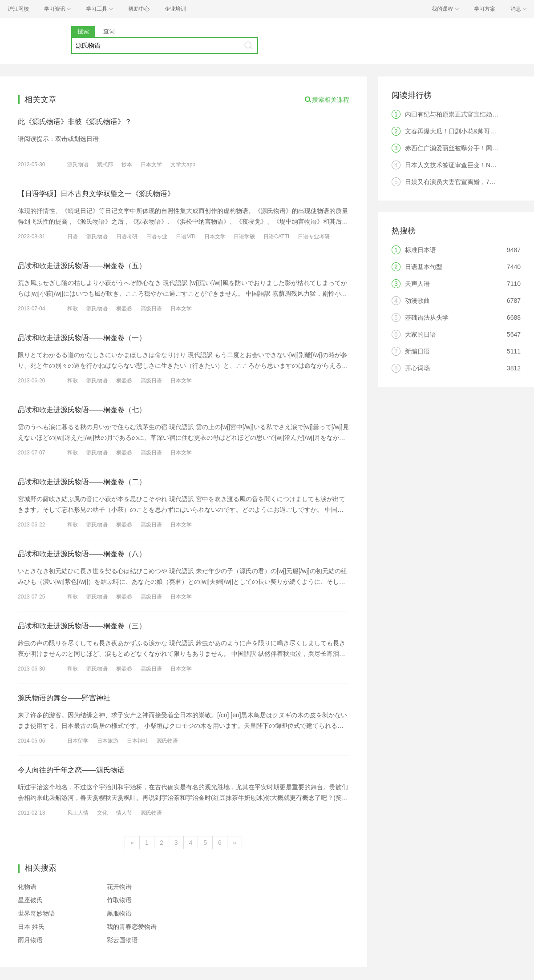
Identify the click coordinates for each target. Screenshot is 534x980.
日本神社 (138, 741)
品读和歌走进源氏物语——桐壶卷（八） (82, 554)
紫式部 (105, 165)
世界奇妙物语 (36, 913)
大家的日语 (421, 334)
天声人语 (417, 284)
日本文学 (151, 165)
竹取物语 (119, 900)
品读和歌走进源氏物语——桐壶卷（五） (82, 266)
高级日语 (151, 309)
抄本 (127, 165)
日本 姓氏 (31, 927)
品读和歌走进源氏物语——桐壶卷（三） (82, 626)
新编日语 (417, 351)
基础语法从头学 (427, 317)
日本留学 (78, 741)
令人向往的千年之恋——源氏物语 (71, 770)
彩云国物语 (122, 940)
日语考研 (127, 237)
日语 (73, 237)
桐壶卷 (124, 309)
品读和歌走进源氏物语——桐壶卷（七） (82, 410)
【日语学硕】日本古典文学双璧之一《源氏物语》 (96, 194)
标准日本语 (421, 250)
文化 (102, 813)
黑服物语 (119, 913)
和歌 (73, 309)
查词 (109, 31)
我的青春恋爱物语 (132, 927)
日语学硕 (244, 237)
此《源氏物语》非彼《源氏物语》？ (75, 122)
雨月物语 (30, 940)
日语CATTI (276, 237)
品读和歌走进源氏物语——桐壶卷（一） (82, 338)
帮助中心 (139, 9)
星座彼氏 (30, 900)
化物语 (27, 887)
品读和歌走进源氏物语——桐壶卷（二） (82, 482)
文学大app (183, 165)
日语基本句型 (424, 267)
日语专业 (157, 237)
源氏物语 (78, 165)
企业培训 (175, 9)
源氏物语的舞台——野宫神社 (64, 698)
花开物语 (119, 887)
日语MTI (186, 237)
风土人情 (78, 813)
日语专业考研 (314, 237)
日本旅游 (108, 741)
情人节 (124, 813)
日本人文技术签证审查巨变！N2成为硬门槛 (465, 165)
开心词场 (417, 368)
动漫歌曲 (417, 301)
